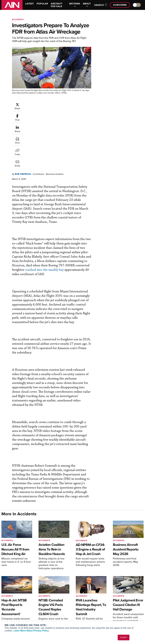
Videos (80, 610)
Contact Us (119, 610)
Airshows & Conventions (88, 617)
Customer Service (48, 602)
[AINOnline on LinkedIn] (142, 585)
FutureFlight (9, 616)
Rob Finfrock (23, 117)
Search (100, 5)
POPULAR (42, 4)
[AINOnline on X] (137, 585)
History (117, 606)
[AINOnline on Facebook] (126, 585)
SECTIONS (75, 5)
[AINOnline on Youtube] (131, 585)
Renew (43, 606)
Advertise (120, 614)
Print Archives (83, 598)
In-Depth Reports (85, 606)
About (116, 598)
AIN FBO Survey (13, 598)
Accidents (18, 19)
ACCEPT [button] (124, 637)
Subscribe (120, 5)
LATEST (30, 4)
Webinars (81, 614)
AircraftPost (11, 608)
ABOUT (87, 5)
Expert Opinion (84, 602)
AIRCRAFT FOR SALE (57, 5)
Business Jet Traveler (15, 612)
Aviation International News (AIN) (16, 603)
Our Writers (119, 602)
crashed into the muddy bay (44, 213)
